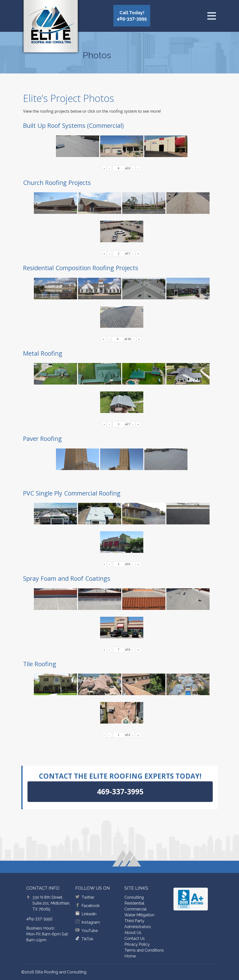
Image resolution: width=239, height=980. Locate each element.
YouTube (90, 931)
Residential (134, 903)
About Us (133, 933)
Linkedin (89, 914)
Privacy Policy (137, 944)
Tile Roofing (40, 664)
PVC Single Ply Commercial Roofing (72, 493)
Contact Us (135, 938)
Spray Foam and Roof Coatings (67, 578)
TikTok (87, 939)
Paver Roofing (42, 438)
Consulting (134, 897)
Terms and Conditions (144, 950)
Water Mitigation (139, 915)
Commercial (135, 909)
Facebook (91, 906)
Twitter (88, 897)
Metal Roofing (43, 353)
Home (130, 956)
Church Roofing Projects (57, 182)
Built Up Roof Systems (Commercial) (73, 125)
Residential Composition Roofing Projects (81, 268)
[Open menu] (212, 16)
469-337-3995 (39, 919)
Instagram (91, 922)
